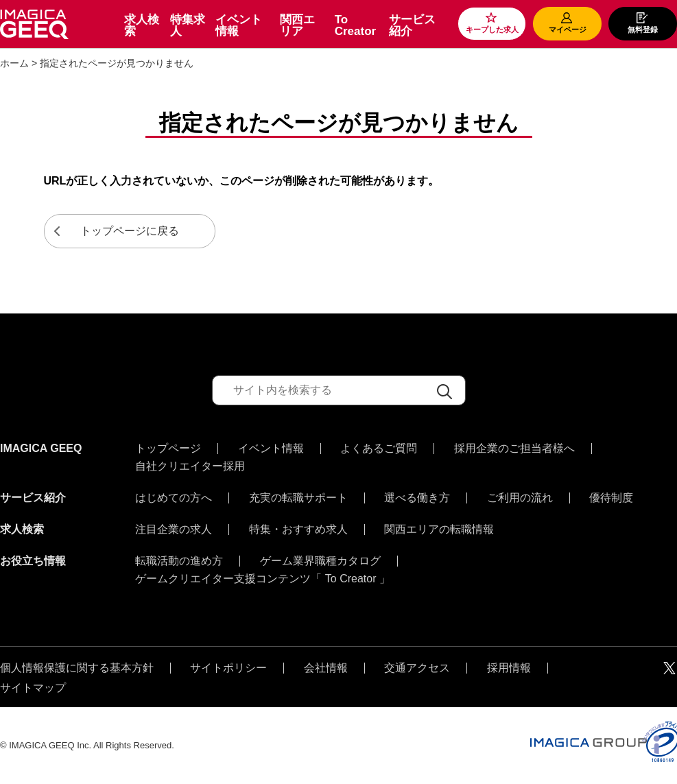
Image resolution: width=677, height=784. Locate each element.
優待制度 (611, 498)
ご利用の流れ (520, 498)
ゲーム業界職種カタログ (320, 561)
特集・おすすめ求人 (298, 530)
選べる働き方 (417, 498)
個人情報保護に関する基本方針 (77, 668)
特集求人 (188, 25)
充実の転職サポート (298, 498)
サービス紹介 (412, 25)
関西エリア (297, 25)
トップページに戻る (130, 231)
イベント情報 (239, 25)
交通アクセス (417, 668)
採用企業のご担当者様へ (514, 449)
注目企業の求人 (174, 530)
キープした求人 (492, 29)
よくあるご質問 (379, 449)
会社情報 (326, 668)
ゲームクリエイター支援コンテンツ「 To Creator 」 (263, 579)
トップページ (168, 449)
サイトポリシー (228, 668)
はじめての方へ (174, 498)
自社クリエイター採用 (190, 466)
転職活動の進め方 (179, 561)
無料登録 (643, 29)
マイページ (568, 29)
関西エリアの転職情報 (439, 530)
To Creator (355, 25)
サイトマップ (33, 688)
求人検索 (142, 25)
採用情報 (509, 668)
